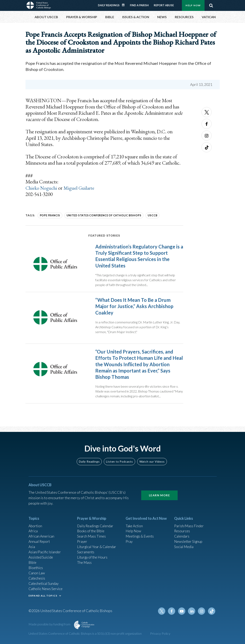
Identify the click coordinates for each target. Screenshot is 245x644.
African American (42, 534)
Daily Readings (109, 5)
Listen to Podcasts (119, 458)
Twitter (207, 112)
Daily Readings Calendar (124, 5)
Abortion (36, 523)
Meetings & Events (141, 534)
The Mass (85, 561)
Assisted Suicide (41, 555)
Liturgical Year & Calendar (98, 544)
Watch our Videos (152, 458)
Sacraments (86, 550)
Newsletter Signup (189, 539)
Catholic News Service (46, 588)
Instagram (207, 136)
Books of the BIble (91, 528)
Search (211, 5)
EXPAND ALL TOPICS (43, 595)
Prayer (82, 539)
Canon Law (37, 572)
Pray (129, 539)
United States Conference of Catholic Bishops (102, 215)
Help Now (193, 5)
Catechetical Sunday (45, 583)
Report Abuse (164, 5)
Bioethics (36, 566)
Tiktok (207, 147)
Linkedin (192, 611)
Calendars (182, 534)
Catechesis (37, 577)
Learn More (159, 492)
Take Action (135, 523)
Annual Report (40, 539)
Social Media (184, 544)
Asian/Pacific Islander (45, 550)
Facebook (207, 124)
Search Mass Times (92, 534)
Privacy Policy (160, 633)
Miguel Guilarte (82, 188)
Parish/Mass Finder (189, 523)
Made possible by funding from (50, 624)
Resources (182, 528)
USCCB (149, 215)
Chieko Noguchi (42, 188)
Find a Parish (139, 5)
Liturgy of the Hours (93, 555)
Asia (32, 544)
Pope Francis (50, 215)
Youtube (183, 611)
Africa (33, 528)
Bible (33, 561)
